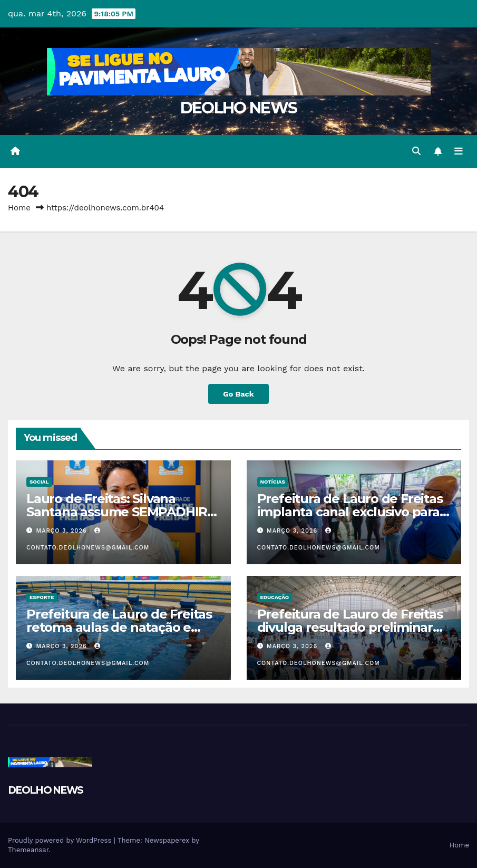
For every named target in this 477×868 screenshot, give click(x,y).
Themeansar (28, 850)
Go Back (238, 394)
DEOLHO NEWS (238, 108)
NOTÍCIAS (273, 482)
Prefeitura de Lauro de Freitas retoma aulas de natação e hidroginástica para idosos (119, 627)
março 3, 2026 (63, 531)
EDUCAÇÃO (275, 597)
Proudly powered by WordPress (61, 840)
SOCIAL (39, 482)
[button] (416, 151)
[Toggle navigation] (459, 151)
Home (19, 208)
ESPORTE (42, 597)
